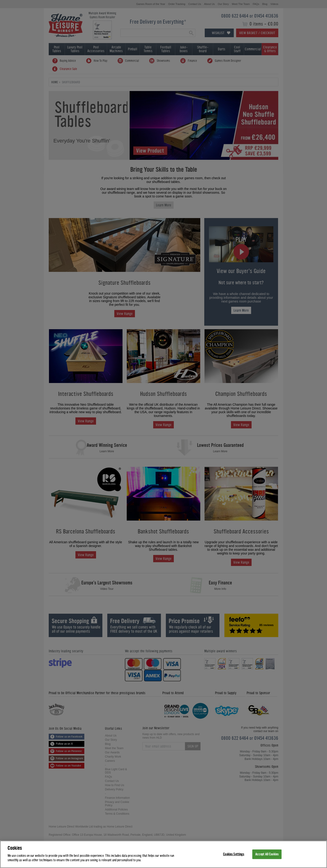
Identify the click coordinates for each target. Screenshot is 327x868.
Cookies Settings (234, 854)
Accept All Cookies (267, 854)
